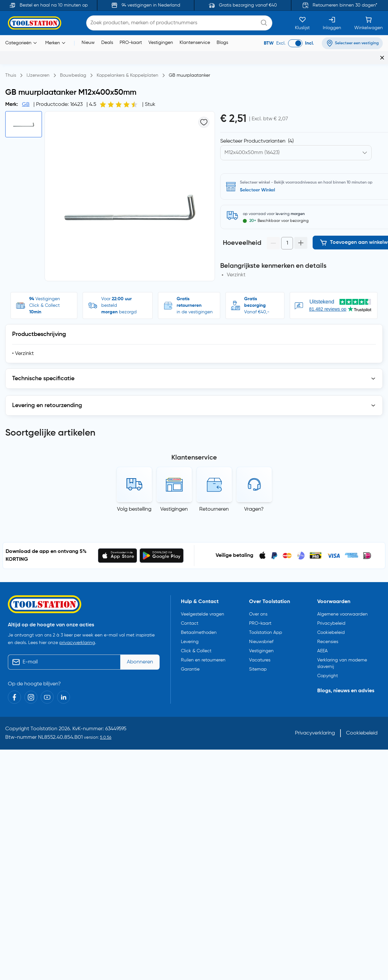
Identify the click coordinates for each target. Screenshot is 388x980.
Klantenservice (195, 43)
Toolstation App (266, 630)
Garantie (190, 667)
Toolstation (44, 726)
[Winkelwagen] (369, 23)
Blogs (222, 43)
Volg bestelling (134, 507)
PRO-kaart (131, 43)
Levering (190, 639)
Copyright (328, 673)
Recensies (328, 639)
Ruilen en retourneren (203, 657)
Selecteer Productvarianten (257, 141)
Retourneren (214, 507)
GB (26, 105)
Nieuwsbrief (261, 639)
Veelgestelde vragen (203, 612)
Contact (190, 621)
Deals (107, 43)
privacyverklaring (77, 640)
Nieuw (88, 43)
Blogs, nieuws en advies (346, 688)
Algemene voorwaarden (342, 612)
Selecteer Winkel (257, 190)
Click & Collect (196, 648)
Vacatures (260, 657)
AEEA (322, 648)
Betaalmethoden (199, 630)
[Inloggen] (332, 23)
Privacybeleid (331, 621)
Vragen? (254, 507)
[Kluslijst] (302, 23)
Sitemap (258, 667)
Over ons (258, 612)
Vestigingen (161, 43)
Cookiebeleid (331, 630)
